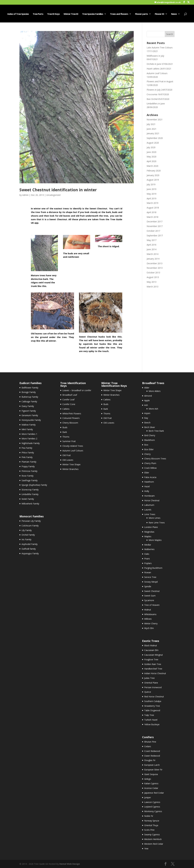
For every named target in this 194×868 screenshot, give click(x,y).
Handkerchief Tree (153, 669)
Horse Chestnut (152, 500)
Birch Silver (150, 427)
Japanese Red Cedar (154, 793)
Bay (146, 418)
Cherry (147, 454)
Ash (146, 405)
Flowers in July (154, 90)
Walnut (148, 610)
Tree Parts (38, 14)
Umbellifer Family (30, 494)
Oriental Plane (151, 683)
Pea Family (27, 448)
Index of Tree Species (18, 14)
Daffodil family (29, 549)
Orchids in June (154, 64)
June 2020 (151, 152)
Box (146, 445)
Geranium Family (30, 415)
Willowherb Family (30, 504)
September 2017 (155, 235)
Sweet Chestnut (152, 591)
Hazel (147, 486)
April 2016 (151, 245)
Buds (65, 427)
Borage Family (29, 392)
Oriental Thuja (151, 825)
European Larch (152, 765)
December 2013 (155, 263)
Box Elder (149, 449)
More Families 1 (29, 434)
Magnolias (149, 532)
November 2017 (155, 226)
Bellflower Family (30, 388)
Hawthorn (149, 482)
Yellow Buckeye (152, 724)
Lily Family (27, 530)
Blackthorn (150, 440)
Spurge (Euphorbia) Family (34, 485)
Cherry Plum (150, 463)
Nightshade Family (31, 443)
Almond (148, 396)
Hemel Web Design (70, 864)
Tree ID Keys (53, 14)
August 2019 (153, 180)
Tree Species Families (93, 14)
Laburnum (149, 505)
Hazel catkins (153, 69)
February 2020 (154, 171)
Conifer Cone (69, 404)
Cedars (148, 746)
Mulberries (149, 549)
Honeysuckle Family (31, 420)
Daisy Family (28, 406)
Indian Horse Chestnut (155, 673)
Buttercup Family (30, 397)
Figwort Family (29, 411)
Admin (25, 195)
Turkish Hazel (151, 720)
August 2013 (153, 277)
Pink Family (27, 457)
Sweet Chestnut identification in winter (58, 190)
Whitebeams (150, 614)
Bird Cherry (150, 435)
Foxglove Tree (151, 659)
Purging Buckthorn (153, 568)
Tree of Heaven (152, 605)
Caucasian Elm (151, 650)
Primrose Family (29, 471)
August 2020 (153, 143)
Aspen (147, 413)
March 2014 (152, 254)
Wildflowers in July (155, 56)
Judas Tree (149, 678)
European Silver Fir (153, 770)
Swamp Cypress (152, 834)
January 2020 (153, 175)
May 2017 (151, 240)
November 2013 (155, 268)
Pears (147, 559)
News (174, 14)
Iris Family (26, 539)
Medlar (148, 545)
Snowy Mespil (151, 582)
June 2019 (151, 189)
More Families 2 (29, 439)
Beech (147, 423)
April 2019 (151, 198)
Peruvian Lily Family (31, 521)
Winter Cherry (151, 623)
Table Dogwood (152, 710)
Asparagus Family (30, 553)
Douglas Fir (150, 760)
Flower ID (159, 14)
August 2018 (153, 208)
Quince (148, 692)
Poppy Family (28, 466)
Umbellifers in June (156, 104)
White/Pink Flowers (72, 414)
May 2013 (151, 282)
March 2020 (152, 166)
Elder (147, 473)
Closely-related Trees (73, 446)
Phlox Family (28, 453)
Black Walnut (151, 645)
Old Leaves (68, 460)
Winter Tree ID (71, 14)
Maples (148, 536)
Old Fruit (67, 455)
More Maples (155, 540)
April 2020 (151, 161)
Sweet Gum (150, 596)
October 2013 (153, 273)
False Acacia (150, 477)
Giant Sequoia (151, 774)
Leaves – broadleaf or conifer (77, 390)
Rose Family (28, 476)
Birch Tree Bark (156, 431)
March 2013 (152, 287)
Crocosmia (152, 94)
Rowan (148, 572)
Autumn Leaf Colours (157, 73)
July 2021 (151, 124)
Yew (146, 848)
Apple (147, 400)
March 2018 (152, 217)
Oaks (147, 554)
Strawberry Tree (152, 706)
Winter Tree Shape (71, 464)
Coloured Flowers (71, 418)
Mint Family (27, 429)
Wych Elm (149, 628)
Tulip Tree (149, 715)
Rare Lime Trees (157, 523)
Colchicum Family (30, 526)
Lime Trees (150, 514)
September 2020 (155, 138)
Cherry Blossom (70, 423)
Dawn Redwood (152, 756)
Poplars (148, 563)
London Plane (151, 527)
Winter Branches (70, 469)
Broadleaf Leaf (70, 395)
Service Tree (150, 577)
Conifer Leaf (68, 400)
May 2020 (151, 157)
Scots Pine (149, 830)
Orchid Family (28, 535)
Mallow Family (29, 425)
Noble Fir (149, 816)
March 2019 (152, 203)
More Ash (153, 409)
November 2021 (155, 120)
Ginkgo (148, 779)
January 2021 (153, 133)
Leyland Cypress (152, 807)
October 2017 (153, 231)
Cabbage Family (29, 401)
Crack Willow (150, 468)
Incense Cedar (151, 788)
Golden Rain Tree (153, 664)
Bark (65, 432)
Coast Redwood (152, 751)
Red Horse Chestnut (154, 697)
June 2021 (151, 129)
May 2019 (151, 194)
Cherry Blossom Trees (155, 459)
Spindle (148, 586)
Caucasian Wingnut (154, 655)
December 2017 (155, 221)
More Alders (155, 391)
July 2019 (151, 184)
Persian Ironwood (153, 687)
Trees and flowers (119, 14)
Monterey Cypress (153, 811)
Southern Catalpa (153, 701)
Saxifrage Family (30, 480)
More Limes (155, 518)
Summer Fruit (69, 441)
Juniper (148, 797)
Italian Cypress (151, 783)
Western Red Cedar (154, 844)
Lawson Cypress (152, 802)
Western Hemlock (153, 839)
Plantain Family (29, 462)
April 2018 (151, 212)
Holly (147, 491)
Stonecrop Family (30, 490)
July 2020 (151, 147)
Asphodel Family (30, 544)
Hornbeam (149, 496)
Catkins (66, 409)
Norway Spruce (152, 821)
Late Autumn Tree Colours (160, 48)
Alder (147, 388)
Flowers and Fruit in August (160, 81)
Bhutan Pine (150, 742)
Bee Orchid (152, 99)
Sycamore (149, 600)
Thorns (66, 437)
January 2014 (153, 259)
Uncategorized (53, 195)
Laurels (148, 510)
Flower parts (141, 14)
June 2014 (151, 249)
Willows (148, 619)
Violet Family (28, 499)
